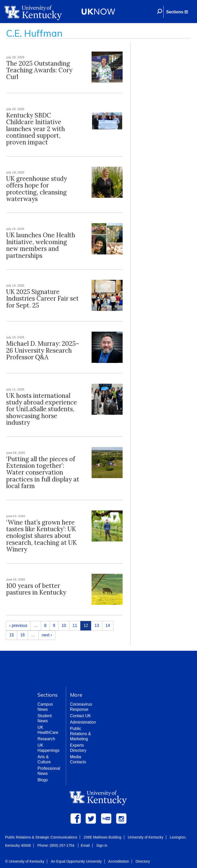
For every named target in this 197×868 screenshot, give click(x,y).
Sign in (102, 845)
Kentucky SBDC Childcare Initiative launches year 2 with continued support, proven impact (36, 129)
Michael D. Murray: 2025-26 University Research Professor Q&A (43, 350)
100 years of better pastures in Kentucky (36, 589)
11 (75, 625)
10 (64, 625)
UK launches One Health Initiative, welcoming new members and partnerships (41, 245)
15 (12, 635)
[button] (177, 12)
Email (85, 845)
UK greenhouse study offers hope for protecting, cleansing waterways (37, 189)
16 (23, 635)
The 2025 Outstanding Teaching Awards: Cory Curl (39, 70)
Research (46, 739)
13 (97, 625)
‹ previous (18, 625)
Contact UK (81, 716)
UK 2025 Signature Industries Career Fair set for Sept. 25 (42, 299)
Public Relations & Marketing (81, 734)
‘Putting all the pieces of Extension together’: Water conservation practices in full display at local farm (43, 473)
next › (47, 635)
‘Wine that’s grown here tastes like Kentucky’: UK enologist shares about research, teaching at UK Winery (41, 536)
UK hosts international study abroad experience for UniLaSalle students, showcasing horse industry (42, 409)
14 (108, 625)
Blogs (43, 780)
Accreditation (119, 861)
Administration (83, 722)
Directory (143, 861)
